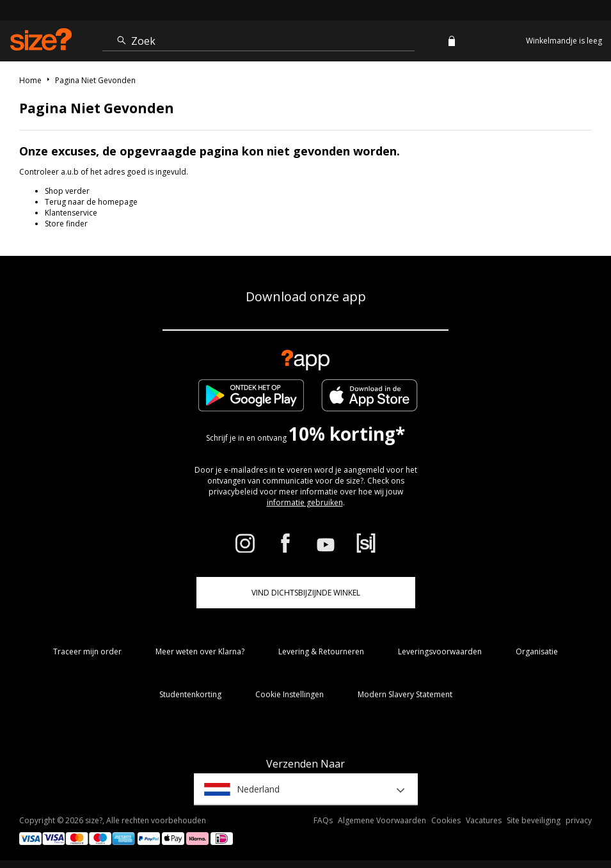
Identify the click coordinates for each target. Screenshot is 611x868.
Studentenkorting (190, 694)
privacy (579, 820)
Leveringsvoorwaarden (440, 651)
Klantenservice (71, 213)
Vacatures (484, 820)
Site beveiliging (534, 820)
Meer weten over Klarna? (200, 651)
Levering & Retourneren (321, 651)
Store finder (66, 224)
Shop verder (67, 191)
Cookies (446, 820)
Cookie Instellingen (290, 694)
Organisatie (537, 651)
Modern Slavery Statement (405, 694)
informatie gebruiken (305, 502)
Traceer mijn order (87, 651)
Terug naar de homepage (91, 202)
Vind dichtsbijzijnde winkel (306, 593)
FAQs (323, 820)
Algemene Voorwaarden (382, 820)
